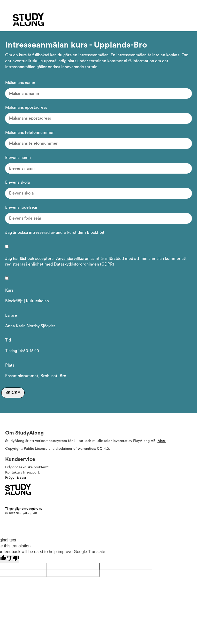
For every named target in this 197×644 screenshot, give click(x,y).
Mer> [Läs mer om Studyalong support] (162, 441)
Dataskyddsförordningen (76, 264)
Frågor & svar (16, 478)
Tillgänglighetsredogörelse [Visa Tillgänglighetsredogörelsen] (24, 509)
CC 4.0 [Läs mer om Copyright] (103, 449)
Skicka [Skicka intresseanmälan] (13, 393)
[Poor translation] (13, 559)
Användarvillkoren (73, 259)
